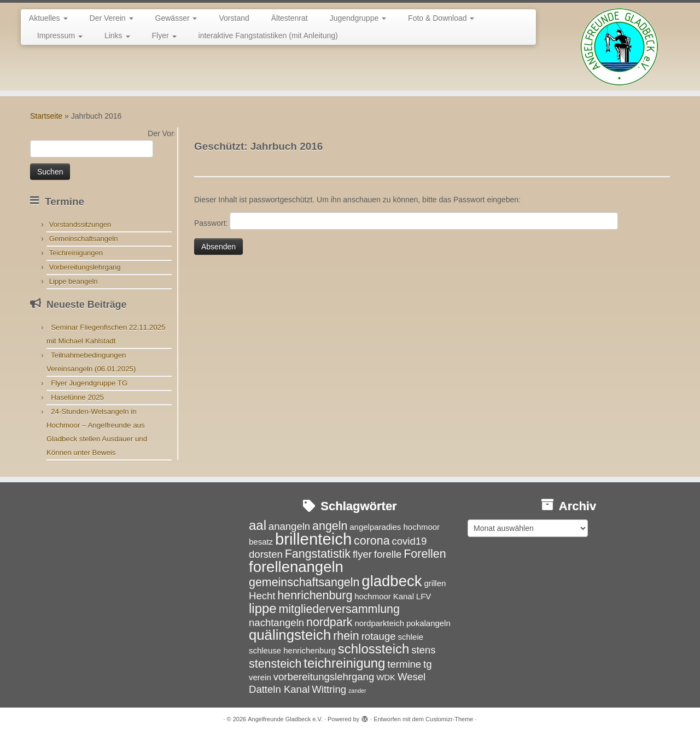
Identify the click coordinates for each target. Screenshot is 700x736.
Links (117, 36)
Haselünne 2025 (77, 397)
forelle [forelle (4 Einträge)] (388, 554)
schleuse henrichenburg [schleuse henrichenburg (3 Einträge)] (292, 650)
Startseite (46, 116)
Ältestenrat (290, 18)
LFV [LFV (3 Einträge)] (424, 596)
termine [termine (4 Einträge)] (404, 664)
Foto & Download (441, 18)
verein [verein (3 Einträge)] (260, 677)
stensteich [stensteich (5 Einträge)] (275, 664)
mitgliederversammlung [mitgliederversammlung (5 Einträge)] (339, 609)
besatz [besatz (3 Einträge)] (261, 542)
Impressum (60, 36)
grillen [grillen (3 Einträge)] (435, 583)
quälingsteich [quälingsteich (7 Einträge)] (290, 635)
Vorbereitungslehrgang (85, 267)
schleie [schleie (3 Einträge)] (410, 637)
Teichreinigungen (76, 253)
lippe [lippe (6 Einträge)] (263, 608)
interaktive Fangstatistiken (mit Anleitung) (268, 36)
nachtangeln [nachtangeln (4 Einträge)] (276, 623)
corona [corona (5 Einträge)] (372, 541)
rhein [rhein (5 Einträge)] (346, 636)
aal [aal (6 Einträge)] (258, 525)
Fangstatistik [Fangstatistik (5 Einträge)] (318, 554)
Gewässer (176, 18)
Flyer (164, 36)
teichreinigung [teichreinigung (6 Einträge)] (344, 663)
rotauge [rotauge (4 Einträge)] (379, 636)
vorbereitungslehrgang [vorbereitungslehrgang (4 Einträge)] (324, 677)
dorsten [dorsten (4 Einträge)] (266, 554)
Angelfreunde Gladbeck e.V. (285, 719)
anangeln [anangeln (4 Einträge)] (289, 526)
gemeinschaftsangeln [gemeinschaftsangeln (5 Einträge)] (304, 582)
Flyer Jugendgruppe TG (89, 383)
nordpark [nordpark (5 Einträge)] (329, 622)
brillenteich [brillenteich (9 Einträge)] (313, 539)
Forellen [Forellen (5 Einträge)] (425, 554)
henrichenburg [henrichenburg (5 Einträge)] (315, 595)
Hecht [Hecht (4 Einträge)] (262, 596)
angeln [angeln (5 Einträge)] (330, 526)
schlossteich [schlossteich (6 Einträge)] (374, 649)
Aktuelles (48, 18)
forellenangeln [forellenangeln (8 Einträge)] (296, 567)
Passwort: (406, 221)
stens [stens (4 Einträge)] (423, 650)
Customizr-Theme (449, 719)
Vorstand (234, 18)
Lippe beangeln (74, 281)
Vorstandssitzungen (80, 224)
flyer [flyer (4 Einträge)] (362, 554)
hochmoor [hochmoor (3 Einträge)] (373, 596)
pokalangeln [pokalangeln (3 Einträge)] (428, 623)
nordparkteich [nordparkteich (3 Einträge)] (379, 623)
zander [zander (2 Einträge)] (357, 691)
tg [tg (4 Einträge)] (427, 664)
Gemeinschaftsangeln (84, 239)
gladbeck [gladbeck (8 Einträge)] (392, 581)
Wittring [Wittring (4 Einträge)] (329, 689)
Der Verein (112, 18)
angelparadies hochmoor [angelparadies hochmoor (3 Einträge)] (395, 527)
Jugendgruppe (358, 18)
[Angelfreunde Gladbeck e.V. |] (619, 47)
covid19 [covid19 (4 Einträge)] (409, 541)
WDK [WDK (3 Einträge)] (386, 677)
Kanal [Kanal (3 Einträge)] (404, 596)
